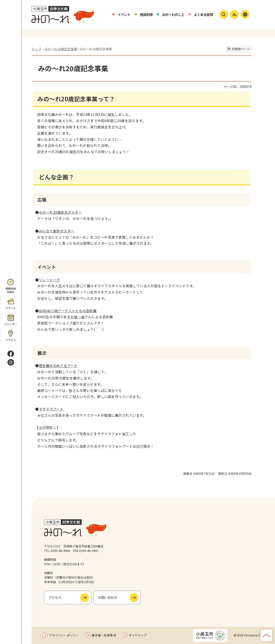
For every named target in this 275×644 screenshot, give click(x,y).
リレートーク (50, 280)
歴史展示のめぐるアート (58, 366)
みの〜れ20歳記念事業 (61, 49)
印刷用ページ (241, 49)
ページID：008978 (238, 86)
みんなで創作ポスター (57, 231)
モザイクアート (51, 409)
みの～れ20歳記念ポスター (60, 212)
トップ (36, 49)
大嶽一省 (77, 317)
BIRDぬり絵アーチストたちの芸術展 (68, 311)
